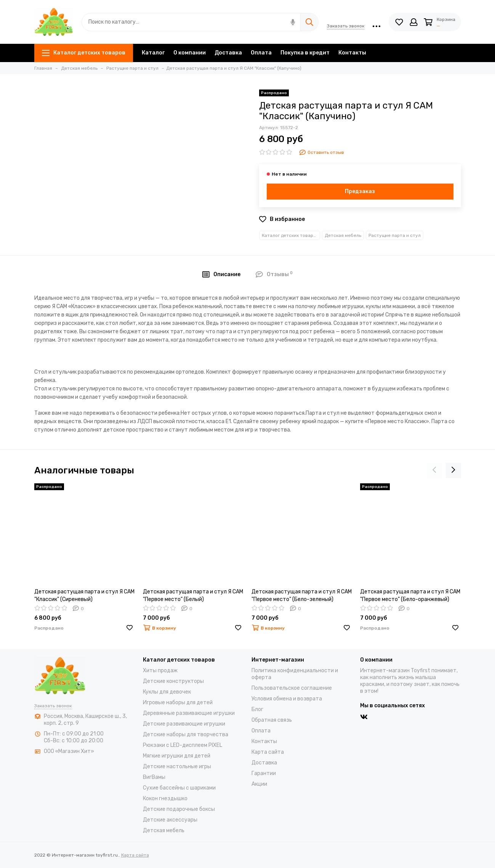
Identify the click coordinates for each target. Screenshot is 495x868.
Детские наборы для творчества (186, 735)
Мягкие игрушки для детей (177, 756)
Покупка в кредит (305, 53)
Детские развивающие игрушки (184, 724)
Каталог (153, 53)
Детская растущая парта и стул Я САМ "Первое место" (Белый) (193, 595)
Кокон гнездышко (165, 798)
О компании (190, 53)
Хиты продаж (160, 671)
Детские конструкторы (173, 681)
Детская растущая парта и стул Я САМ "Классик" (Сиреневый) (84, 595)
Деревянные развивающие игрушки (189, 713)
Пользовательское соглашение (292, 688)
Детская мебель (343, 235)
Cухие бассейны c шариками (179, 788)
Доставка (228, 53)
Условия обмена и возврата (287, 699)
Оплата (261, 53)
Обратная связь (272, 720)
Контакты (352, 53)
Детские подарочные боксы (179, 809)
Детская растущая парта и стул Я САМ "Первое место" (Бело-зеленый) (302, 595)
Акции (259, 784)
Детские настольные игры (177, 766)
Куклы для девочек (167, 692)
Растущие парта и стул (395, 235)
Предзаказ (360, 191)
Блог (257, 709)
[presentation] (434, 470)
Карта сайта (268, 752)
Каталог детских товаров (84, 53)
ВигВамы (154, 777)
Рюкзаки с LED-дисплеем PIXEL (183, 745)
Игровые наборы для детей (178, 703)
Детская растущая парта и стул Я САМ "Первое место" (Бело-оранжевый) (410, 595)
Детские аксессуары (170, 820)
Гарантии (264, 773)
